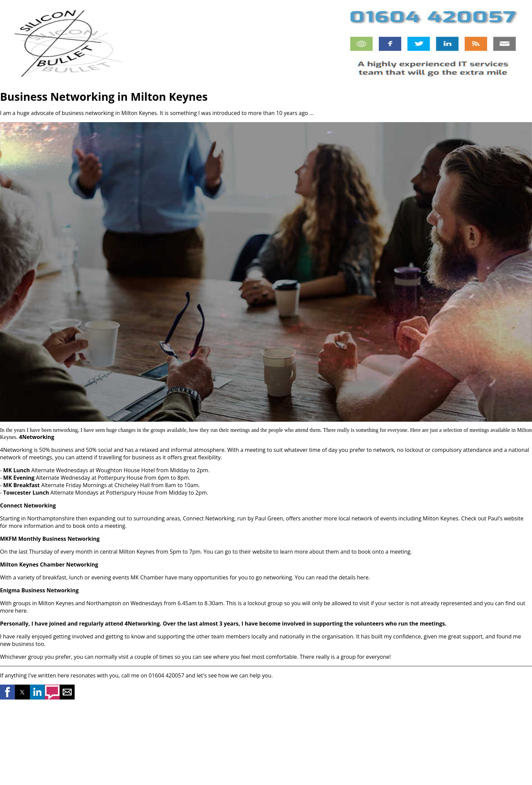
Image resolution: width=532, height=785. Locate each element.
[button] (7, 692)
